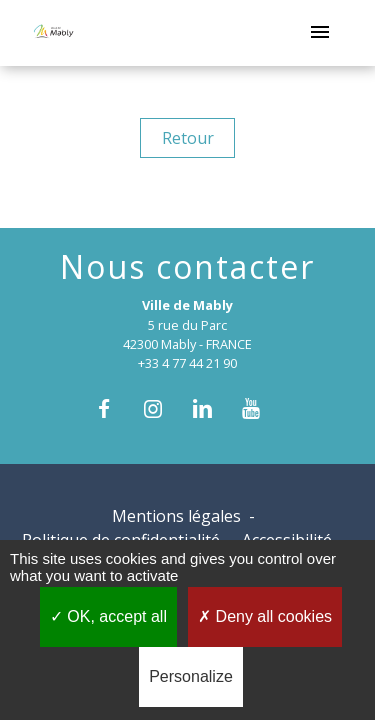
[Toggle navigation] (320, 33)
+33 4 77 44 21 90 (187, 363)
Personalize (191, 676)
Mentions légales (176, 516)
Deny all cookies (265, 616)
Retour (188, 138)
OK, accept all (108, 616)
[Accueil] (53, 33)
